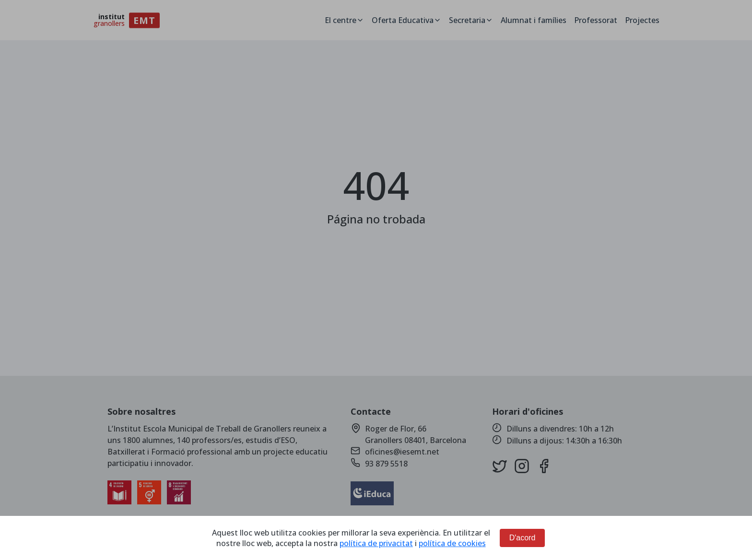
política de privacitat (376, 543)
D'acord (523, 538)
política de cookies (452, 543)
